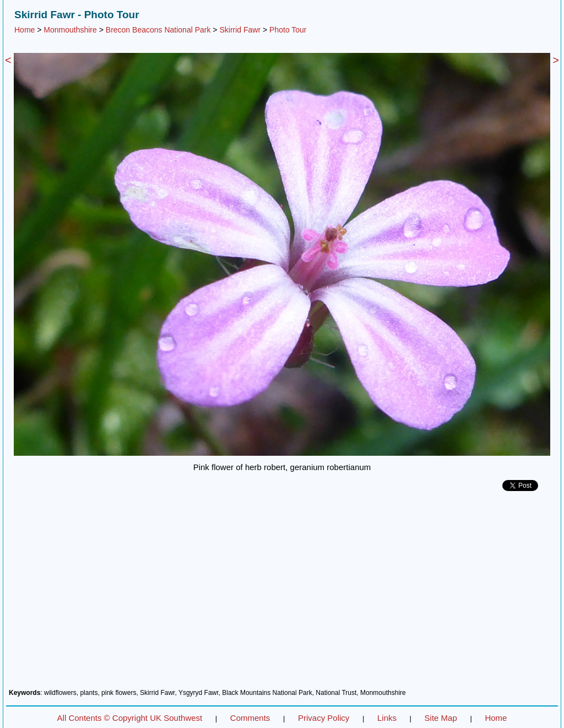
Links (387, 718)
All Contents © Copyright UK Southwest (130, 718)
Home (25, 30)
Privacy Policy (324, 718)
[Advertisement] (282, 594)
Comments (250, 718)
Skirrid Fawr (240, 30)
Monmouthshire (70, 30)
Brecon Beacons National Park (158, 30)
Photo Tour (288, 30)
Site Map (441, 718)
